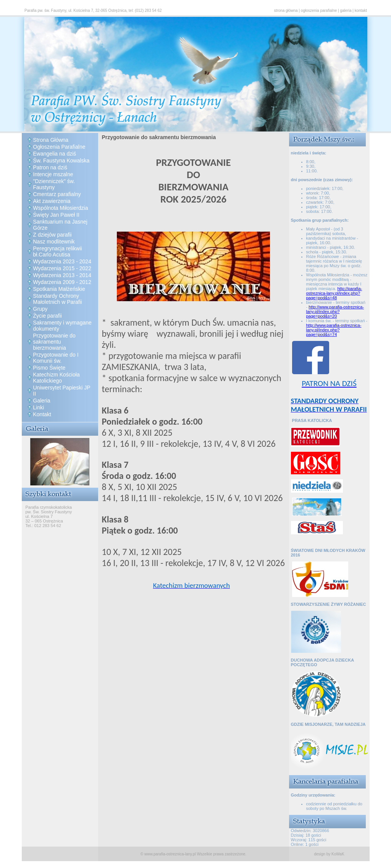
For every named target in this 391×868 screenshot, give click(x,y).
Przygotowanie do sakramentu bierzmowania (54, 342)
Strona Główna (51, 140)
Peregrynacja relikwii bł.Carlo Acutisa (58, 251)
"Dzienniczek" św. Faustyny (54, 184)
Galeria (42, 401)
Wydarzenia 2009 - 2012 (62, 282)
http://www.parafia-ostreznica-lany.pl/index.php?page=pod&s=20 (335, 312)
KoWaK (338, 854)
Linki (39, 407)
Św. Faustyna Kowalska (61, 161)
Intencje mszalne (53, 174)
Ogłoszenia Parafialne (59, 147)
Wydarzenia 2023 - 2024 (62, 261)
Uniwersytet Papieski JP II (62, 391)
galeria (346, 11)
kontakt (361, 11)
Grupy (40, 309)
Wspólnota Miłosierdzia (61, 208)
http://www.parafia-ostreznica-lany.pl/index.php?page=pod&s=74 (334, 330)
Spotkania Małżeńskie (59, 289)
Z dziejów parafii (53, 235)
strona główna (286, 11)
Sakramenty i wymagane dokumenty (62, 326)
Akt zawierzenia (52, 201)
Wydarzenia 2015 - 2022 (62, 268)
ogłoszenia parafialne (319, 11)
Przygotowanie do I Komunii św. (56, 358)
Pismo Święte (49, 368)
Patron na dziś (50, 167)
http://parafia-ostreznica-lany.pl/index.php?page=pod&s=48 (334, 293)
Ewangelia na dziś (55, 154)
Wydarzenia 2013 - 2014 (62, 275)
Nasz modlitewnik (54, 242)
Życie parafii (48, 316)
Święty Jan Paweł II (56, 215)
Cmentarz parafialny (57, 194)
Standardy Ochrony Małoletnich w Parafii (58, 299)
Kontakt (42, 414)
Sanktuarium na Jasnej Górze (60, 225)
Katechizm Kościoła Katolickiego (57, 378)
